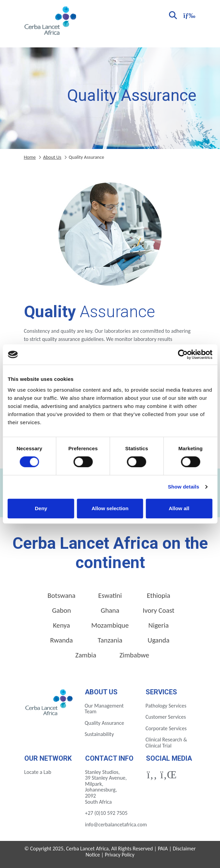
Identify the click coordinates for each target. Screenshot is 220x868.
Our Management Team (104, 709)
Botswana (61, 595)
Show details (184, 487)
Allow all (179, 508)
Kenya (62, 625)
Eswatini (110, 595)
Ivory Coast (158, 610)
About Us (52, 157)
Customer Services (166, 717)
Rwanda (61, 640)
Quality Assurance (105, 723)
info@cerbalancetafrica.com (116, 824)
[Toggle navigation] (189, 15)
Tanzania (110, 640)
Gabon (62, 610)
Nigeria (158, 625)
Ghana (110, 610)
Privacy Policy (120, 855)
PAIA (163, 849)
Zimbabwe (134, 655)
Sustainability (99, 734)
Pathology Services (166, 706)
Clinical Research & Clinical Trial (166, 743)
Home (30, 157)
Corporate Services (166, 728)
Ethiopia (159, 595)
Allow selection (110, 508)
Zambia (86, 655)
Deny (41, 508)
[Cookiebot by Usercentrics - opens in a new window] (183, 354)
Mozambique (110, 625)
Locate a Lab (38, 772)
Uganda (159, 640)
